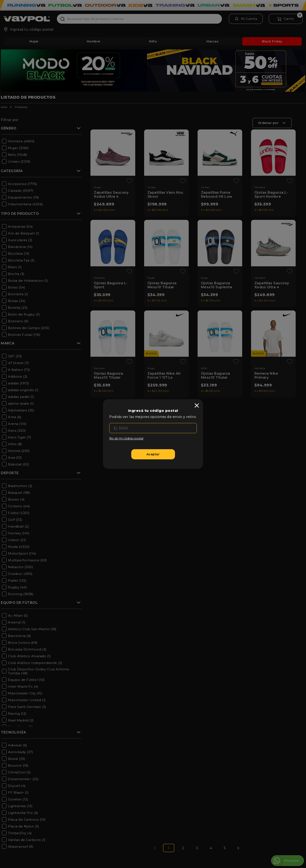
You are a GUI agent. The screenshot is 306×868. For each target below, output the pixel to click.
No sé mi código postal (126, 438)
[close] (197, 405)
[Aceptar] (153, 454)
